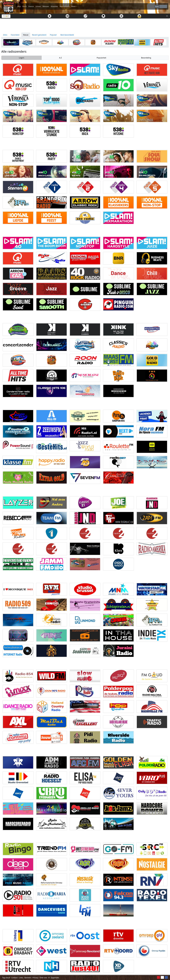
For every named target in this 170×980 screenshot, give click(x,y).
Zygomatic (55, 978)
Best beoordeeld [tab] (67, 35)
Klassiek (54, 6)
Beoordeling (146, 58)
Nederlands (65, 6)
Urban (38, 6)
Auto (157, 6)
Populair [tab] (53, 35)
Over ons (43, 978)
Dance (31, 6)
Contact (14, 978)
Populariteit (101, 58)
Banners (28, 978)
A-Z (60, 58)
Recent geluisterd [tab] (39, 35)
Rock (25, 6)
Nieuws (46, 6)
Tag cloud (6, 978)
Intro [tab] (5, 35)
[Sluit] (167, 16)
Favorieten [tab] (15, 35)
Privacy (35, 978)
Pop (19, 6)
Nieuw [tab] (26, 35)
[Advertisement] (85, 26)
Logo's (22, 58)
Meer (74, 6)
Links (21, 978)
